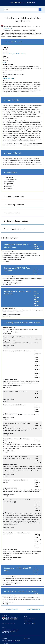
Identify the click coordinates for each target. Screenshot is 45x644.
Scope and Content (14, 153)
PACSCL (4, 628)
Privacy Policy (27, 638)
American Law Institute (8, 78)
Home (26, 617)
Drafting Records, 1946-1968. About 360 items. (24, 323)
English (4, 62)
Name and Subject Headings (17, 221)
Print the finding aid (12, 609)
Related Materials (13, 213)
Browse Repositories (30, 619)
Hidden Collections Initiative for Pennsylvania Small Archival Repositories (11, 631)
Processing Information (15, 205)
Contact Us (8, 29)
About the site (28, 621)
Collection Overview (14, 42)
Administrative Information (17, 229)
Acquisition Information (15, 196)
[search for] (21, 9)
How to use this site (30, 623)
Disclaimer (4, 638)
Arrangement (12, 172)
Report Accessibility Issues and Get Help (11, 641)
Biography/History (13, 100)
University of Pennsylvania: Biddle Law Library (14, 54)
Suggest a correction (33, 609)
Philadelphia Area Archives (23, 3)
